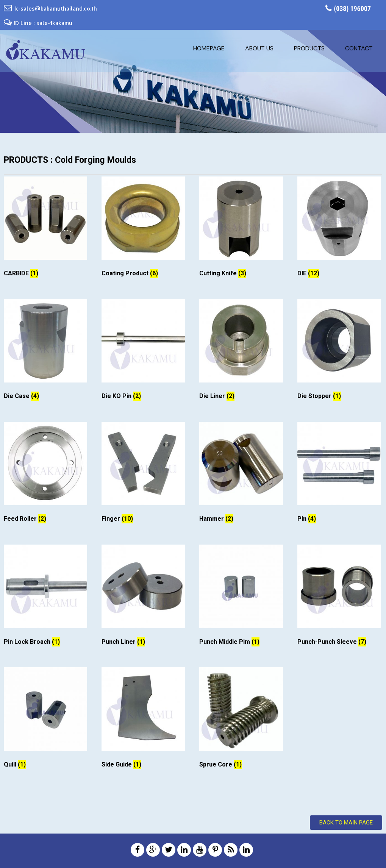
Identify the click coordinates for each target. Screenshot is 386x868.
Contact (359, 48)
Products (309, 48)
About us (259, 48)
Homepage (209, 48)
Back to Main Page (346, 823)
